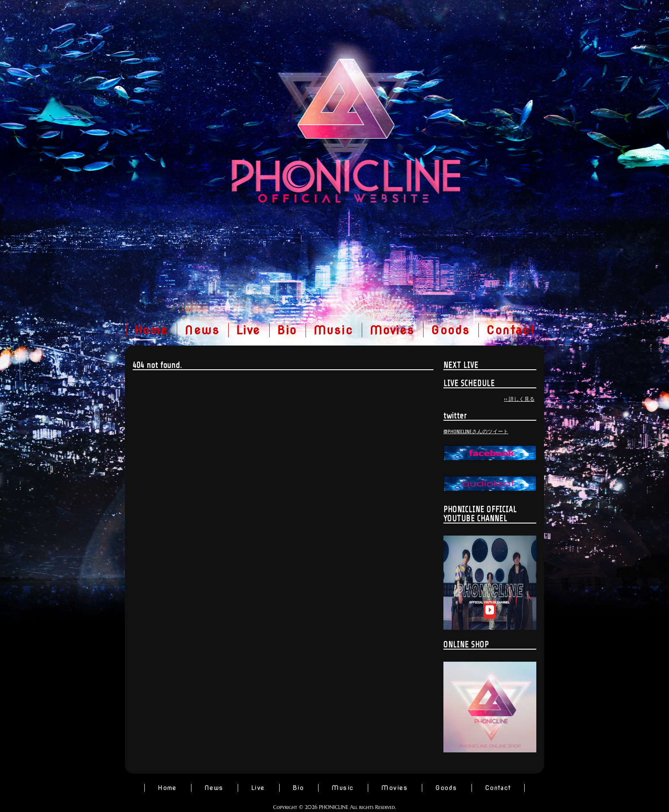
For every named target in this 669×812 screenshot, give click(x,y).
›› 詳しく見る (519, 399)
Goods (450, 330)
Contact (511, 330)
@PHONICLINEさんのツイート (476, 431)
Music (333, 330)
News (202, 330)
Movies (392, 330)
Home (151, 330)
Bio (287, 330)
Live (248, 330)
